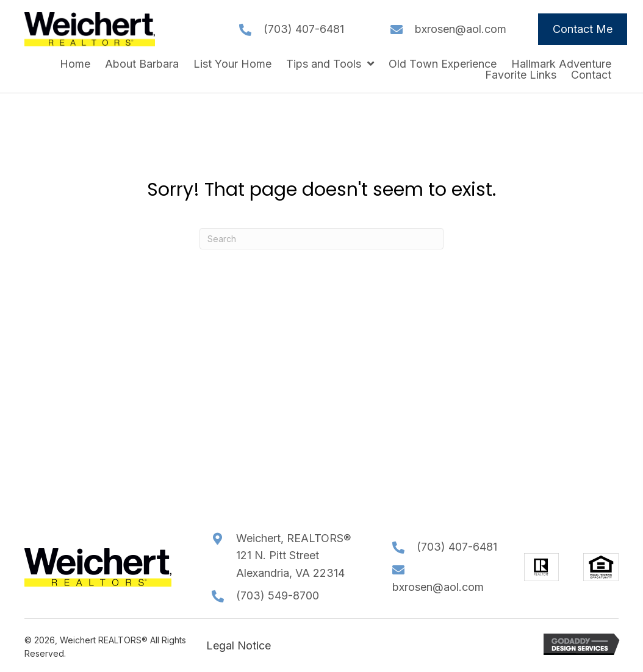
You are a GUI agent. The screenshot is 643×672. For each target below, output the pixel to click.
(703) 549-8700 (278, 595)
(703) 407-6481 (304, 29)
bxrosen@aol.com (461, 29)
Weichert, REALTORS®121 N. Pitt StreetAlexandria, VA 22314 (293, 556)
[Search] (321, 239)
